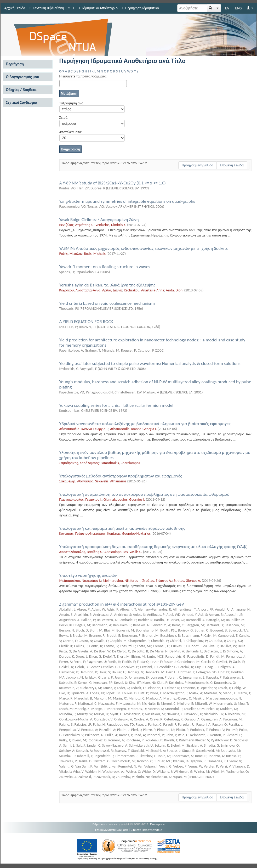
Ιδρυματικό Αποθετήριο (100, 8)
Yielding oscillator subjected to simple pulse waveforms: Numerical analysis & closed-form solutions (150, 363)
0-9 (62, 71)
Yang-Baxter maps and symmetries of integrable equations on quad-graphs (127, 201)
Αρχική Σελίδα (15, 8)
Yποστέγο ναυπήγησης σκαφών (88, 575)
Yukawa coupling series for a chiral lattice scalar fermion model (116, 405)
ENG (239, 8)
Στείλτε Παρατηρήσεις (147, 830)
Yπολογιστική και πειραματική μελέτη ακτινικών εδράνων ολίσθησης (122, 528)
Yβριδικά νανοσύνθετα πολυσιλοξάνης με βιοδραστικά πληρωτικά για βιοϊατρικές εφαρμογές (145, 424)
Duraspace (157, 824)
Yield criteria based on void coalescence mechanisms (107, 303)
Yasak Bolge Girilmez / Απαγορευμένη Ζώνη (99, 220)
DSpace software (104, 824)
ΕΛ (227, 8)
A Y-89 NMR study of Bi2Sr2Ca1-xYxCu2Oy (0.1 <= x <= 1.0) (113, 183)
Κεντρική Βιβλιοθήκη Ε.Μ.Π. (54, 8)
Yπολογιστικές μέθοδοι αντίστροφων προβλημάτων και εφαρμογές (121, 476)
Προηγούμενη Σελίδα (198, 165)
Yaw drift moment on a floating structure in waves (105, 267)
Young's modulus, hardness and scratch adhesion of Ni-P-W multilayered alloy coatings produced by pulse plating (155, 384)
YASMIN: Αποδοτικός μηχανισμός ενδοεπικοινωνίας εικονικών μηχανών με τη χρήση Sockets (144, 248)
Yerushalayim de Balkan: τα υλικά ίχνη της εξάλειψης (107, 285)
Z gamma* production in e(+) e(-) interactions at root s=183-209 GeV (122, 604)
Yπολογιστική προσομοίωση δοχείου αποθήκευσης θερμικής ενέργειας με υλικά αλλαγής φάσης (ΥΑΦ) (153, 547)
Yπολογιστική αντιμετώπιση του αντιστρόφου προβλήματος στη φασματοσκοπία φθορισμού (144, 494)
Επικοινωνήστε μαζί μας (112, 830)
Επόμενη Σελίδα (232, 165)
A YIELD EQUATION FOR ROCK (86, 322)
